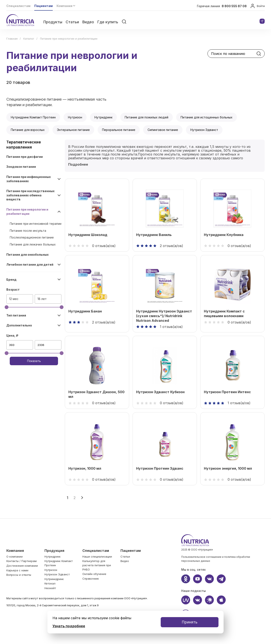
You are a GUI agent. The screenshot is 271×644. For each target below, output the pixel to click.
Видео (88, 22)
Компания (15, 551)
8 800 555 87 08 (234, 6)
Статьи (72, 22)
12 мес (14, 299)
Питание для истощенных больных (207, 117)
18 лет (42, 299)
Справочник (91, 579)
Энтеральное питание (73, 130)
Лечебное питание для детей (30, 264)
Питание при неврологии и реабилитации (27, 212)
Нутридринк (103, 117)
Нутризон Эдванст (204, 130)
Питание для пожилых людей (147, 117)
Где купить (108, 22)
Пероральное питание (119, 130)
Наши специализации (97, 557)
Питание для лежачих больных (33, 244)
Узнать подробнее (69, 626)
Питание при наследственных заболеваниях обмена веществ (30, 195)
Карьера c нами (17, 570)
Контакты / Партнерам (21, 561)
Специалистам (18, 6)
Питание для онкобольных (28, 255)
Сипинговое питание (163, 130)
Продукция (54, 551)
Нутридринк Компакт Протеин (33, 117)
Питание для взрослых (28, 130)
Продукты (53, 22)
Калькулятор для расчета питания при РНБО (97, 565)
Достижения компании (22, 566)
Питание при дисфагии (25, 157)
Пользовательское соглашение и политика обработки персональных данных (216, 559)
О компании (15, 557)
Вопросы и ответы (19, 575)
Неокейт (50, 588)
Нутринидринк (54, 579)
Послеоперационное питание (32, 237)
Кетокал (50, 583)
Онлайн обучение (94, 574)
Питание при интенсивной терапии (36, 224)
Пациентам (44, 6)
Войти (257, 6)
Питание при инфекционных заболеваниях (29, 179)
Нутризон (75, 117)
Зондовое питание (21, 167)
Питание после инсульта (28, 231)
